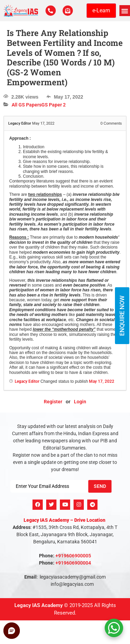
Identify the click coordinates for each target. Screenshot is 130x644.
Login (80, 402)
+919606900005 (73, 556)
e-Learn (101, 10)
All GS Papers (27, 105)
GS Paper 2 (54, 105)
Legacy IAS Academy (38, 605)
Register (53, 402)
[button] (125, 11)
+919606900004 (73, 563)
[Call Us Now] (51, 11)
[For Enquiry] (68, 11)
